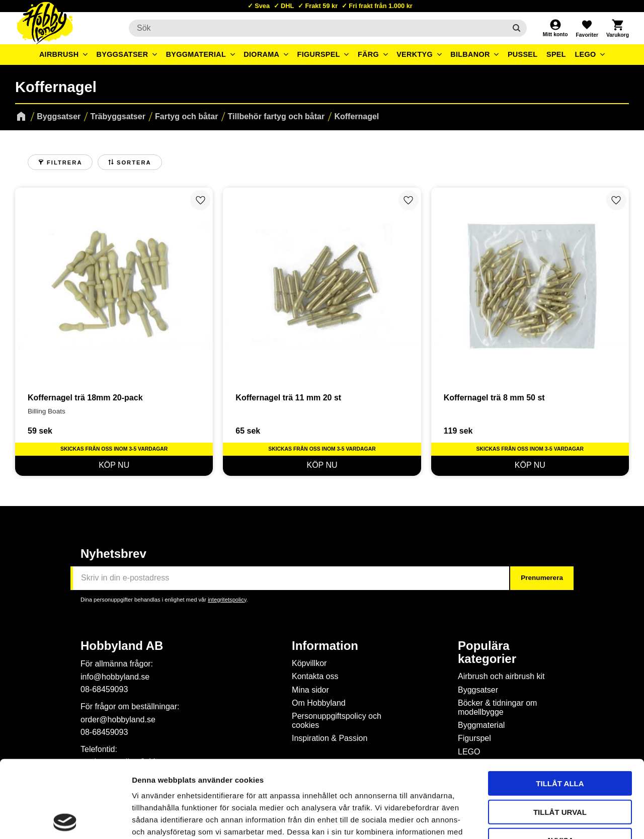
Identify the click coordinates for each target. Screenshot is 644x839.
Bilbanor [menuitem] (470, 54)
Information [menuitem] (325, 646)
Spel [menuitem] (556, 54)
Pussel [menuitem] (523, 54)
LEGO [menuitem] (585, 54)
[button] (587, 28)
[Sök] (516, 28)
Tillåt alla (560, 706)
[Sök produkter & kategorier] (317, 28)
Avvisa (560, 763)
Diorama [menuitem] (261, 54)
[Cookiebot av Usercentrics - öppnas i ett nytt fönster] (65, 819)
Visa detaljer (546, 819)
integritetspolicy (227, 600)
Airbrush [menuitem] (59, 54)
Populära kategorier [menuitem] (487, 652)
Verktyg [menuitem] (415, 54)
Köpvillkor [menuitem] (309, 663)
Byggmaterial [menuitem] (196, 54)
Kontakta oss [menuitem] (315, 676)
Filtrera (64, 162)
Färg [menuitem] (368, 54)
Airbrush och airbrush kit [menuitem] (501, 676)
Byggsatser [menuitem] (123, 54)
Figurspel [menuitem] (319, 54)
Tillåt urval (560, 735)
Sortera (134, 162)
